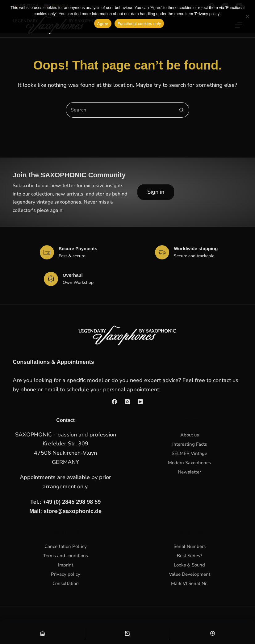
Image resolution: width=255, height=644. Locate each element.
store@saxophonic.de (73, 511)
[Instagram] (127, 402)
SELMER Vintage (189, 453)
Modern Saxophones (189, 463)
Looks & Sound (189, 565)
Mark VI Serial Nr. (189, 583)
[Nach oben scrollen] (213, 633)
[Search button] (182, 110)
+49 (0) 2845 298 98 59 (72, 502)
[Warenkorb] (128, 633)
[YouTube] (140, 402)
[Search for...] (120, 110)
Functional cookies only (139, 24)
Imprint (66, 565)
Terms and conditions (66, 556)
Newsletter (189, 472)
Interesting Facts (190, 444)
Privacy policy (66, 574)
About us (190, 435)
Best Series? (190, 556)
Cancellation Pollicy (66, 546)
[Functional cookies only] (247, 16)
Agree (103, 24)
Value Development (190, 574)
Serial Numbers (190, 546)
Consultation (66, 583)
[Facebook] (114, 402)
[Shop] (42, 633)
